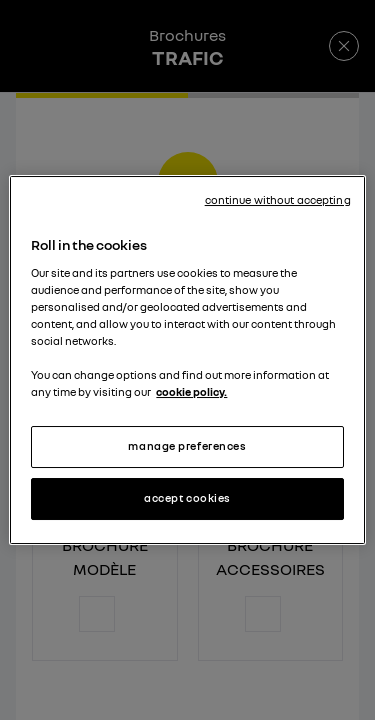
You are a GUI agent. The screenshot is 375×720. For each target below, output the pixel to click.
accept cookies (187, 498)
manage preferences (187, 446)
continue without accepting (278, 200)
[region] (187, 360)
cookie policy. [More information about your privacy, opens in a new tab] (191, 392)
